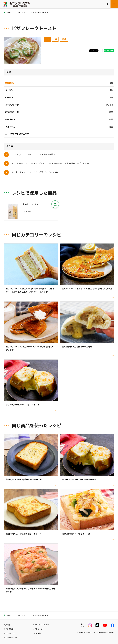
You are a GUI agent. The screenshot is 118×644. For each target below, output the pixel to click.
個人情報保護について (12, 638)
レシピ (18, 12)
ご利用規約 (37, 633)
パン (26, 12)
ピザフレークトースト (39, 12)
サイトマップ (37, 629)
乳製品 (64, 39)
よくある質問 (9, 629)
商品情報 (7, 625)
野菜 (55, 39)
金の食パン (10, 83)
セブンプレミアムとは (41, 625)
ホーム (8, 12)
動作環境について (10, 633)
